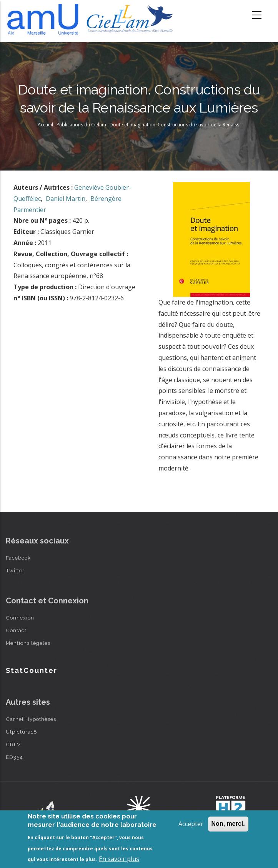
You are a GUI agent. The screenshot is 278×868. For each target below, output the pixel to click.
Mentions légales (28, 643)
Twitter (15, 570)
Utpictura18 (22, 732)
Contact (16, 630)
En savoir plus (119, 859)
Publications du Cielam (81, 125)
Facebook (18, 558)
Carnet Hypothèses (31, 719)
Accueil (45, 125)
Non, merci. (228, 824)
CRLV (13, 744)
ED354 (14, 757)
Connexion (20, 618)
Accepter (191, 824)
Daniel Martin (66, 199)
